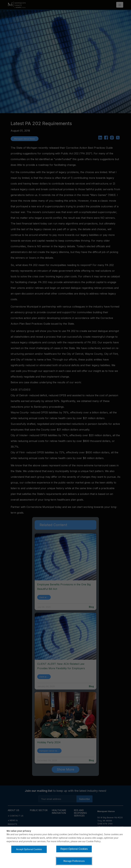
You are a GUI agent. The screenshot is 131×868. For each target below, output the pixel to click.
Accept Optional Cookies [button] (29, 849)
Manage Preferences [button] (74, 861)
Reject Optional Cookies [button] (74, 849)
